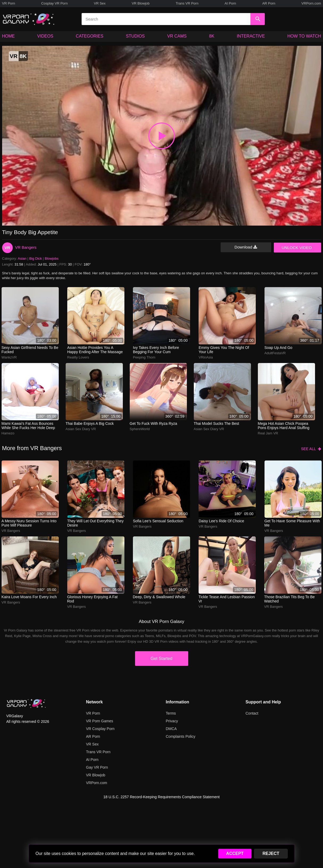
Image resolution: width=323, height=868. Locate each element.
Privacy (172, 721)
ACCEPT (235, 853)
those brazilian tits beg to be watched (290, 599)
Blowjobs (52, 258)
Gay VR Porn (97, 767)
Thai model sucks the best (217, 423)
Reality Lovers (78, 357)
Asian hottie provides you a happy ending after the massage (95, 350)
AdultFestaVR (275, 353)
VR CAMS (177, 36)
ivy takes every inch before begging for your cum (156, 350)
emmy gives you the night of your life (224, 350)
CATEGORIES (90, 36)
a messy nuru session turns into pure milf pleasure (29, 523)
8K (212, 36)
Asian (22, 258)
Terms (171, 713)
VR (7, 248)
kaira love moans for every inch (29, 597)
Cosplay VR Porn (54, 3)
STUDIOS (135, 36)
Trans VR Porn (187, 3)
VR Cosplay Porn (100, 729)
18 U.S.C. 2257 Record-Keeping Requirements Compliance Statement (161, 797)
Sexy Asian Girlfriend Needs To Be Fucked (30, 350)
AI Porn (230, 3)
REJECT (271, 853)
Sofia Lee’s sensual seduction (158, 521)
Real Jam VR (268, 433)
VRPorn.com (311, 3)
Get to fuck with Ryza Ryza (154, 423)
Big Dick (36, 258)
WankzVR (9, 357)
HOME (9, 36)
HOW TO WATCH (304, 36)
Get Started (162, 659)
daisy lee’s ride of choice (221, 521)
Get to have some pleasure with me (292, 523)
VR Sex (100, 3)
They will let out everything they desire (95, 523)
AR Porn (269, 3)
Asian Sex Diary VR (81, 429)
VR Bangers (26, 247)
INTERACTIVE (251, 36)
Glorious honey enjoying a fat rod (93, 599)
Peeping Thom (144, 357)
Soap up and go (278, 348)
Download (246, 247)
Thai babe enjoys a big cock (90, 423)
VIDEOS (45, 36)
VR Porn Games (100, 721)
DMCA (171, 729)
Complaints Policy (181, 736)
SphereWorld (140, 429)
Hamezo (8, 433)
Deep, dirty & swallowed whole (159, 597)
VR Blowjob (140, 3)
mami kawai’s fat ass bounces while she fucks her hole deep (28, 426)
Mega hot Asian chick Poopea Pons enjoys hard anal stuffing (284, 426)
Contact (252, 713)
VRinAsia (206, 357)
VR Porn (9, 3)
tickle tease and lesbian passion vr (227, 599)
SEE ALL (311, 449)
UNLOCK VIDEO (297, 248)
